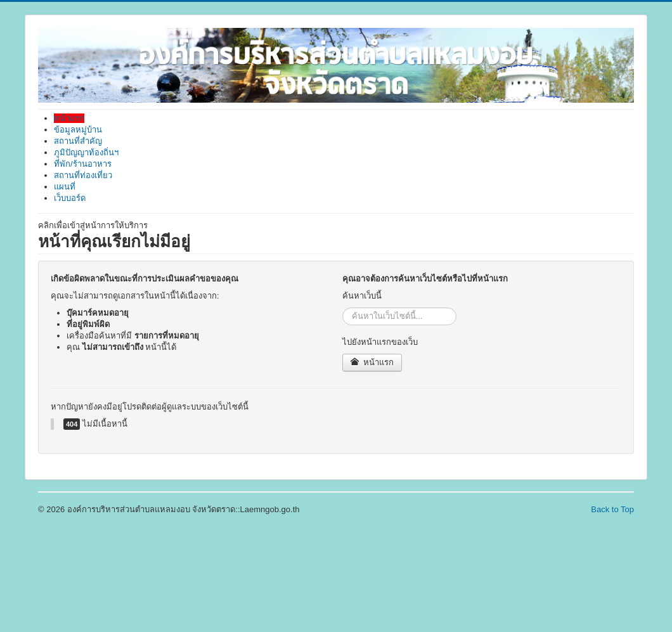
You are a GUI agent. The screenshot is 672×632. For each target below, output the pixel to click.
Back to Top (612, 509)
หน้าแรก (372, 362)
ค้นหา (343, 308)
